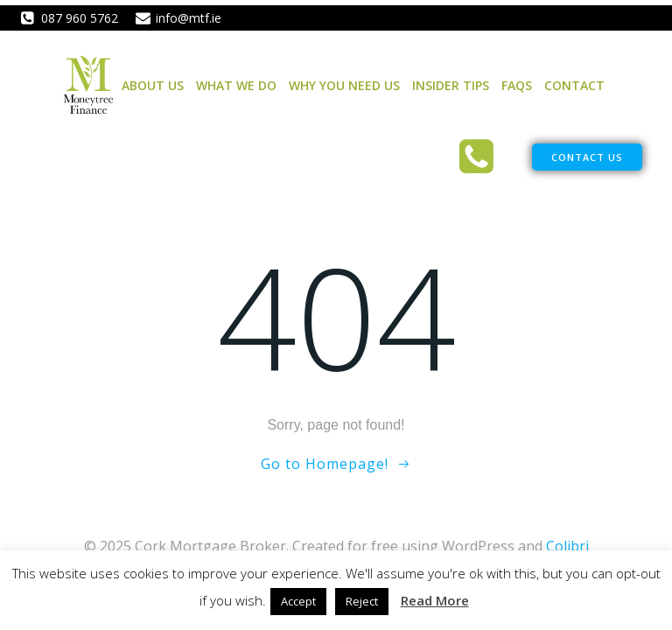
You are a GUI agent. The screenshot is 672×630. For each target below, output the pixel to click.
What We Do (236, 85)
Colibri (567, 546)
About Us (153, 85)
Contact (574, 85)
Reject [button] (362, 601)
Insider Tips (451, 85)
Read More (435, 600)
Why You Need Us (344, 85)
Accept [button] (298, 601)
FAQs (517, 85)
